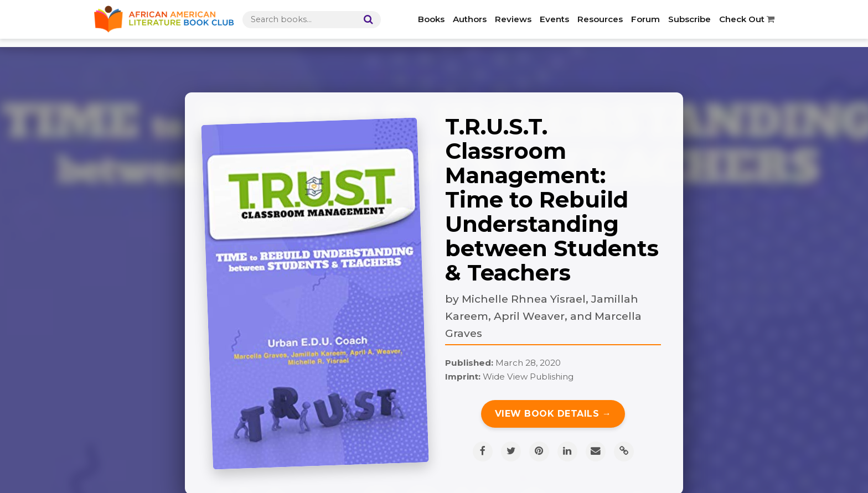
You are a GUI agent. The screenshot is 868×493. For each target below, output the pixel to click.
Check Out (747, 19)
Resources (600, 19)
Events (554, 19)
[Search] (366, 20)
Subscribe (689, 19)
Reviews (513, 19)
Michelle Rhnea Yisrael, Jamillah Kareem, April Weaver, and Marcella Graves (543, 316)
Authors (470, 19)
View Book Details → (553, 414)
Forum (645, 19)
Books (431, 19)
